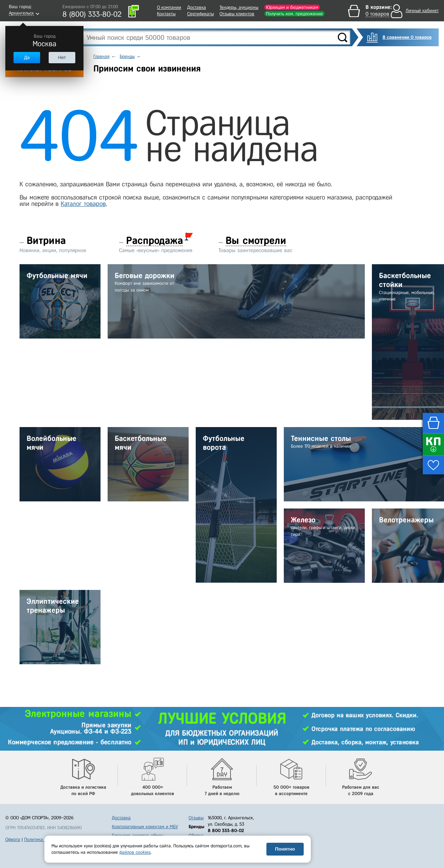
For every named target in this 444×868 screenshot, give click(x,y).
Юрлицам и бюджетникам (292, 7)
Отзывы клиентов (237, 14)
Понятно (285, 849)
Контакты (166, 14)
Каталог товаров (83, 204)
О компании (169, 7)
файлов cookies (135, 852)
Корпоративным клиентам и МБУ (145, 827)
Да (27, 57)
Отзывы (196, 818)
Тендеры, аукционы (239, 7)
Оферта (13, 839)
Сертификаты (201, 14)
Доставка (197, 7)
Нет (62, 57)
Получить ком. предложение (294, 14)
